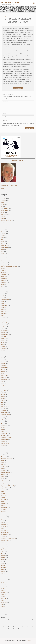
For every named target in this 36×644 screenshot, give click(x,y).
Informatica (4, 517)
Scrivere (3, 560)
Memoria (3, 424)
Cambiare (3, 259)
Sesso (2, 402)
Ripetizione (3, 598)
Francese (3, 397)
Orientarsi (3, 558)
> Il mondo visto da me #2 (18, 160)
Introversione (4, 466)
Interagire (10, 16)
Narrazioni (3, 513)
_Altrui (2, 257)
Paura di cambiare (5, 414)
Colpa (2, 393)
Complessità (4, 348)
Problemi (3, 420)
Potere (2, 302)
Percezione (3, 366)
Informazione (4, 352)
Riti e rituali (3, 362)
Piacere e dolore (5, 210)
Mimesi (2, 550)
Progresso (3, 428)
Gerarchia (3, 292)
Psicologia (3, 224)
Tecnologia (3, 476)
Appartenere (4, 214)
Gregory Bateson (5, 488)
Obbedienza (4, 435)
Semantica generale (6, 577)
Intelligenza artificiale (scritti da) (8, 538)
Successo (3, 478)
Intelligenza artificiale (6, 437)
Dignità (3, 594)
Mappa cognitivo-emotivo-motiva (9, 267)
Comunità (3, 338)
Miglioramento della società (7, 486)
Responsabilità (4, 439)
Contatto (29, 641)
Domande (3, 317)
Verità (2, 251)
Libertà (2, 238)
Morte (2, 350)
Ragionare (3, 274)
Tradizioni (3, 474)
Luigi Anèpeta (4, 507)
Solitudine (3, 333)
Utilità (2, 523)
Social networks (4, 532)
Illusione (3, 344)
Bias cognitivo (4, 379)
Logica (2, 284)
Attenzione (3, 410)
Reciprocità (3, 515)
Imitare (3, 304)
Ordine (2, 501)
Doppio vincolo (4, 434)
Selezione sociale (5, 610)
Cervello (3, 416)
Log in (2, 189)
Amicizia (3, 447)
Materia (3, 608)
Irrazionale (3, 527)
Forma (2, 461)
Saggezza (3, 276)
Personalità (3, 490)
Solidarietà (3, 482)
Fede (2, 529)
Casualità (3, 307)
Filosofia (3, 218)
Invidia (2, 563)
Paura (2, 271)
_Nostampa (3, 290)
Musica (2, 404)
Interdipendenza (5, 306)
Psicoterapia (4, 327)
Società (3, 253)
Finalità (2, 449)
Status (2, 309)
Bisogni (5, 16)
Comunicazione (4, 247)
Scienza (3, 342)
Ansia (2, 581)
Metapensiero (4, 499)
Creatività (3, 364)
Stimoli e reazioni (5, 443)
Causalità (3, 280)
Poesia (2, 373)
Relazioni (3, 242)
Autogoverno (4, 368)
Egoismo (3, 511)
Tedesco (3, 565)
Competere (3, 234)
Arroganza (3, 319)
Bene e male (4, 389)
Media (2, 399)
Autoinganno (4, 375)
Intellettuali (3, 556)
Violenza (3, 395)
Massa (2, 554)
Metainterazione (5, 534)
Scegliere (3, 273)
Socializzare (4, 484)
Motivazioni (3, 245)
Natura (2, 381)
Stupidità (3, 313)
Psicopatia (3, 321)
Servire (2, 569)
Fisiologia (3, 606)
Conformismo (4, 278)
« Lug (2, 632)
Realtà (2, 463)
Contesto (3, 614)
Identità (3, 286)
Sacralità (3, 418)
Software (3, 552)
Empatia (3, 371)
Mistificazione (4, 387)
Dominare (3, 453)
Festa (2, 465)
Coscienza (3, 228)
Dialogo (3, 432)
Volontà (3, 294)
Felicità (2, 249)
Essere (2, 451)
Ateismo (3, 497)
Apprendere (3, 311)
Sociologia (3, 567)
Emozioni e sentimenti (6, 220)
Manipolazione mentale (6, 459)
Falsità (2, 296)
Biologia (3, 548)
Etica (2, 207)
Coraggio (3, 494)
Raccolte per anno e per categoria (9, 185)
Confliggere (4, 222)
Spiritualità (3, 391)
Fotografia (3, 530)
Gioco (2, 356)
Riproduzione (4, 602)
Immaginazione (5, 335)
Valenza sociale (4, 412)
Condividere (4, 263)
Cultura (3, 315)
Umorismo (3, 340)
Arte (2, 354)
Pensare (3, 236)
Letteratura (3, 369)
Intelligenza (4, 265)
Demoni (3, 422)
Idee (2, 358)
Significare (3, 583)
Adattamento (4, 503)
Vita (2, 240)
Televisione (3, 525)
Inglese (2, 591)
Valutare (3, 230)
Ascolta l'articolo (18, 88)
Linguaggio (3, 337)
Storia (2, 468)
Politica (3, 243)
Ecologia (3, 385)
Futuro (2, 383)
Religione (3, 205)
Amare (2, 269)
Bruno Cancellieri (5, 540)
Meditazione (4, 457)
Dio (2, 562)
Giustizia (3, 441)
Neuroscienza (4, 546)
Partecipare (3, 509)
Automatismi (4, 331)
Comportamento (5, 300)
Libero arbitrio (4, 261)
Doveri (2, 612)
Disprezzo (3, 408)
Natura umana (4, 209)
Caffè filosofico (4, 323)
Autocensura (4, 406)
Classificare (3, 571)
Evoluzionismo (4, 426)
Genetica (3, 401)
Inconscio (3, 216)
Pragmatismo (4, 480)
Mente (2, 212)
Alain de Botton (4, 593)
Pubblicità (3, 575)
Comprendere (4, 288)
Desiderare (3, 325)
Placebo (3, 542)
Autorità (3, 521)
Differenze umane (5, 255)
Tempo (2, 360)
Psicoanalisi (3, 496)
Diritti (2, 573)
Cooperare (3, 282)
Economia (3, 445)
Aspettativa (3, 536)
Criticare (3, 329)
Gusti (2, 600)
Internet (3, 544)
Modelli (2, 430)
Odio (2, 455)
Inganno (3, 346)
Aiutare (2, 492)
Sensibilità (3, 587)
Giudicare (3, 226)
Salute (2, 589)
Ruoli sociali (4, 377)
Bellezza (3, 298)
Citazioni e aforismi (5, 472)
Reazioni (3, 585)
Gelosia (2, 596)
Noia (2, 604)
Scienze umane (4, 579)
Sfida (2, 505)
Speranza (3, 519)
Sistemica (3, 232)
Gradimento (4, 470)
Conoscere (3, 201)
